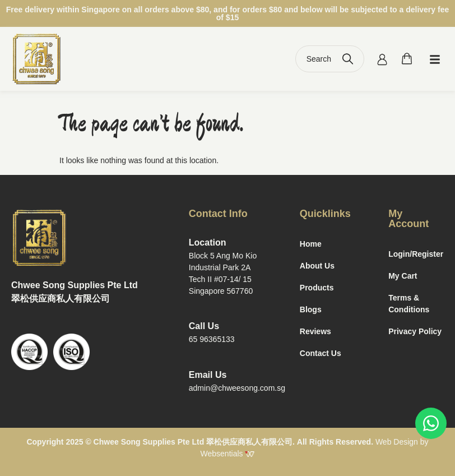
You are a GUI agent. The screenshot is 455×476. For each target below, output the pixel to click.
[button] (435, 59)
